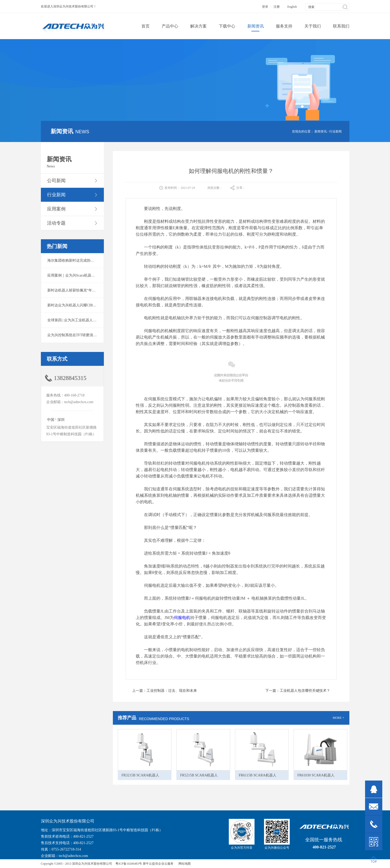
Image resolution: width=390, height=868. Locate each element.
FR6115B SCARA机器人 (258, 775)
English (292, 7)
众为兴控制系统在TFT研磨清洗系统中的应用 (83, 335)
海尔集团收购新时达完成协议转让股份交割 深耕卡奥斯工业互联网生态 (104, 260)
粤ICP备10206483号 (129, 864)
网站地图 (184, 864)
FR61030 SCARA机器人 (316, 775)
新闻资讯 (321, 131)
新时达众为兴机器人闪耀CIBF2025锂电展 (80, 305)
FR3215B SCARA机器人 (140, 775)
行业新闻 (335, 131)
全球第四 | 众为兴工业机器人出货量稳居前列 (83, 320)
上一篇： (165, 691)
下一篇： (298, 691)
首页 (146, 26)
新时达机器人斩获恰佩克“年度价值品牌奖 (80, 290)
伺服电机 (182, 618)
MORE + (338, 718)
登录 (265, 7)
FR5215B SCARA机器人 (199, 775)
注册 (277, 7)
